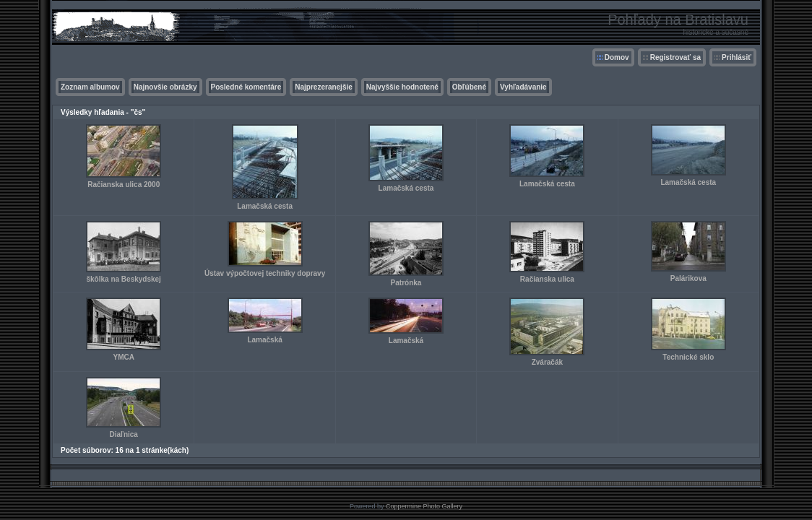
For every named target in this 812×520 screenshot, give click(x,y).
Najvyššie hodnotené (402, 87)
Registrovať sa (675, 57)
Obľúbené (469, 87)
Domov (617, 57)
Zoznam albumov (90, 87)
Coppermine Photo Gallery (424, 506)
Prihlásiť (737, 57)
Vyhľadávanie (523, 87)
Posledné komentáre (246, 87)
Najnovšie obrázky (165, 87)
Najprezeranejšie (324, 87)
